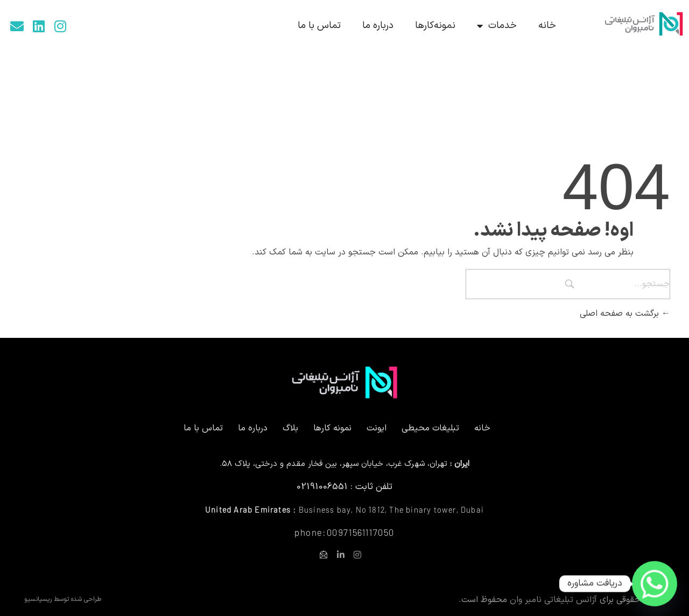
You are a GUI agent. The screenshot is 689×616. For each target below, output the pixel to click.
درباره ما (378, 26)
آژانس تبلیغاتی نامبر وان (553, 600)
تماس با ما (319, 26)
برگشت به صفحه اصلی (625, 314)
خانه (547, 26)
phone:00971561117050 (344, 532)
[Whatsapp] (655, 584)
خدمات (497, 26)
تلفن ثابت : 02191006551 (344, 487)
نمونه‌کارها (435, 26)
